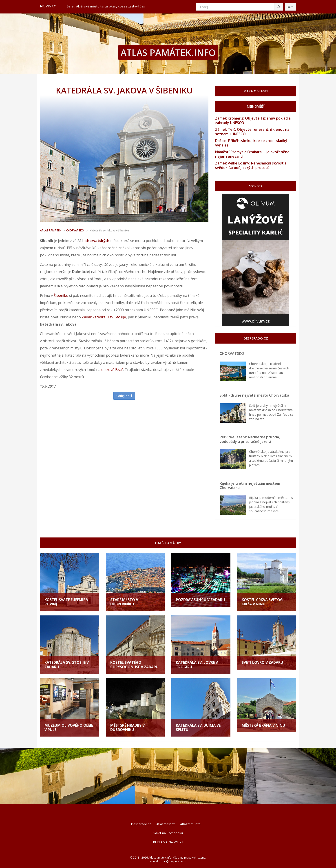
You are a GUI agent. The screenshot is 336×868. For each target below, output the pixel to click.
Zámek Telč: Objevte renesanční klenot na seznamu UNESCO (252, 132)
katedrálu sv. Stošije (109, 317)
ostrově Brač (112, 370)
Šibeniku (61, 295)
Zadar (87, 317)
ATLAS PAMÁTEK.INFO (168, 52)
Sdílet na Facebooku (168, 833)
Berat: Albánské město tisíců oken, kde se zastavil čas (106, 6)
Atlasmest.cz (166, 824)
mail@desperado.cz (174, 861)
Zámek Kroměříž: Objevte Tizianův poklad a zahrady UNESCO (253, 120)
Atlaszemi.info (190, 824)
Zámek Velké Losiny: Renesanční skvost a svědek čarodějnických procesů (251, 165)
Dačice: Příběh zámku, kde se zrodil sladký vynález (251, 143)
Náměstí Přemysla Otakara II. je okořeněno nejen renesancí (252, 154)
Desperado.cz (141, 824)
